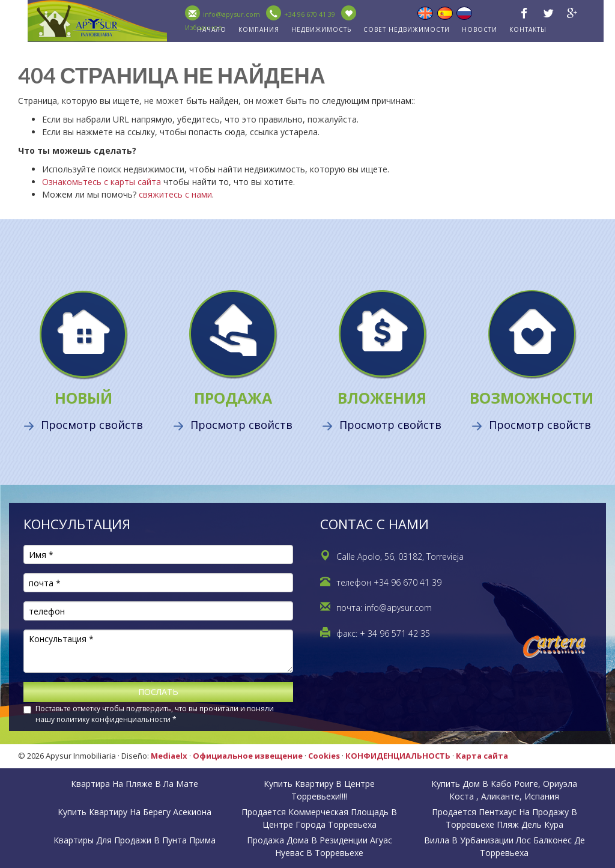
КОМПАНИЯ (259, 29)
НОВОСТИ (480, 29)
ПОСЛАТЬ (158, 692)
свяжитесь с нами (175, 194)
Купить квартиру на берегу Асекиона (135, 812)
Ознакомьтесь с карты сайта (101, 182)
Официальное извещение (248, 756)
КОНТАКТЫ (528, 29)
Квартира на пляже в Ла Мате (135, 784)
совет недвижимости (407, 29)
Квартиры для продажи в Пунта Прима (135, 840)
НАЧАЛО (212, 29)
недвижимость (321, 29)
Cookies (324, 756)
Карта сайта (482, 756)
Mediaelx (169, 756)
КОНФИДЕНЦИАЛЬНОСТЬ (398, 756)
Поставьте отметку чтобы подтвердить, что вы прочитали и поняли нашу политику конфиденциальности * (155, 714)
